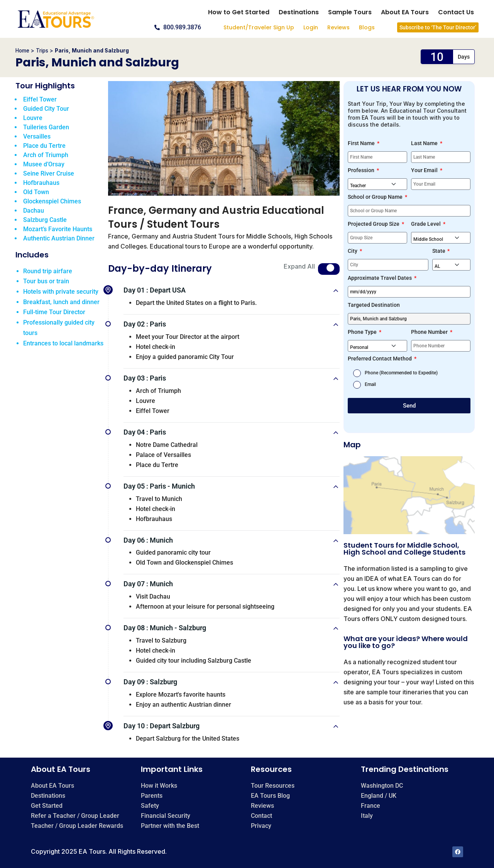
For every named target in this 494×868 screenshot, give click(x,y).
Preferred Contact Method (380, 359)
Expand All (299, 266)
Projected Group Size (374, 224)
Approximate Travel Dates (380, 278)
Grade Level (426, 224)
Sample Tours (350, 12)
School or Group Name (376, 197)
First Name (362, 143)
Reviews (338, 27)
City (353, 251)
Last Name (425, 143)
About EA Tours (405, 12)
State (439, 251)
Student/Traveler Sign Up (259, 27)
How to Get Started (239, 12)
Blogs (367, 27)
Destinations (299, 12)
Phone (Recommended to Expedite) (401, 373)
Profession (362, 170)
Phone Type (363, 332)
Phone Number (430, 332)
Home (22, 51)
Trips (42, 51)
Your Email (425, 170)
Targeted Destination (374, 305)
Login (311, 27)
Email (370, 384)
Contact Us (456, 12)
